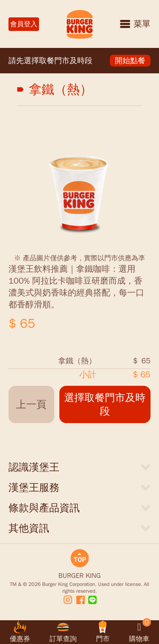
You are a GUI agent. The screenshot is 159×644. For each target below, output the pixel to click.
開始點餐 (130, 61)
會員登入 (24, 24)
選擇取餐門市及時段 (105, 404)
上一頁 (31, 404)
